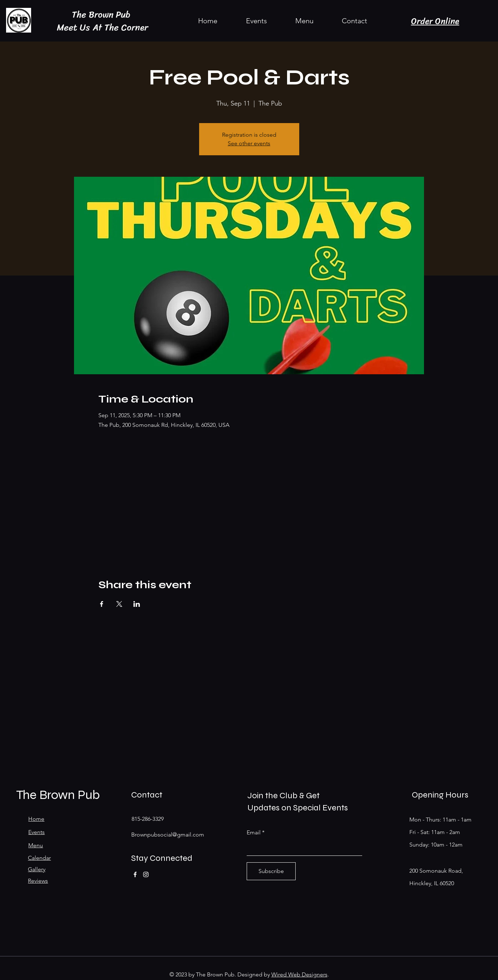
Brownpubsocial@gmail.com (168, 835)
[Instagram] (146, 874)
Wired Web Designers (299, 974)
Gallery (37, 869)
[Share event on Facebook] (102, 604)
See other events (249, 143)
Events (36, 832)
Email (254, 833)
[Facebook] (135, 874)
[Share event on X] (119, 604)
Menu (36, 845)
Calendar (39, 858)
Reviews (38, 881)
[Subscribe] (271, 871)
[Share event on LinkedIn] (137, 604)
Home (36, 819)
